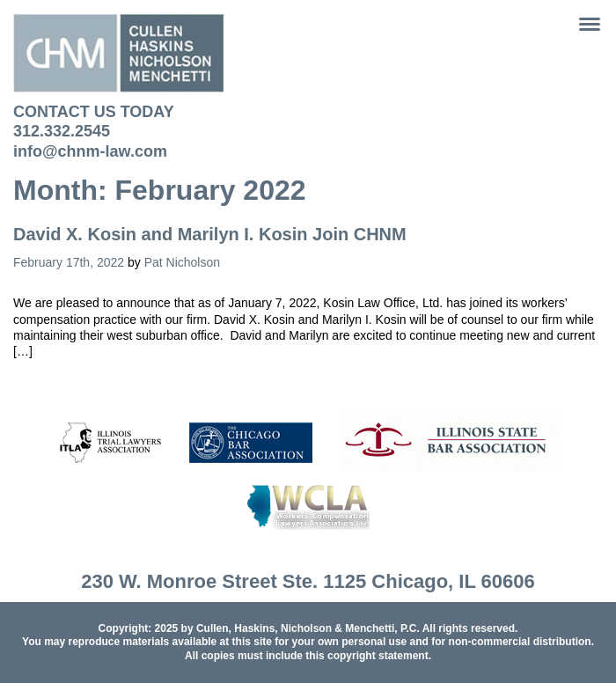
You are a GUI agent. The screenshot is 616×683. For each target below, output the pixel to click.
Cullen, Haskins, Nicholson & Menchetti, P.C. (308, 628)
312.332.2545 (62, 131)
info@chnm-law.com (90, 151)
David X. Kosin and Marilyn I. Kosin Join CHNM (210, 234)
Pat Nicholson (182, 262)
